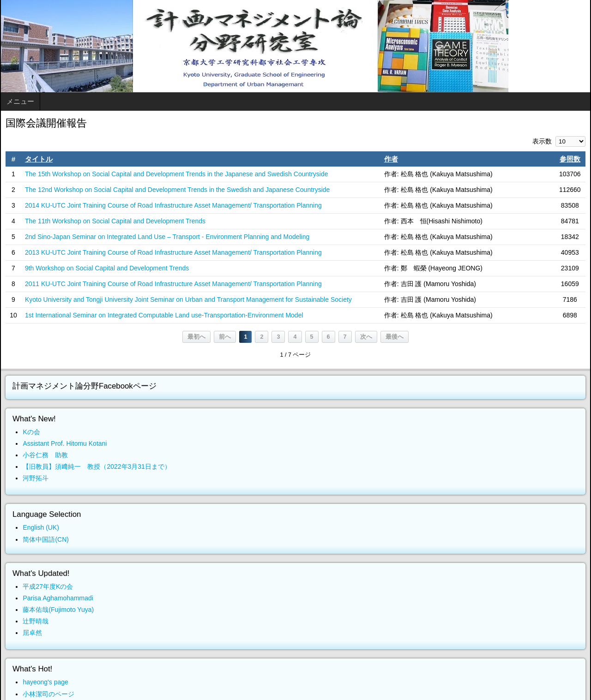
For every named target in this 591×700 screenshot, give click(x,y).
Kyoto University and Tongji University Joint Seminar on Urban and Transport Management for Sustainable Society (188, 299)
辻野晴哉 (36, 621)
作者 (391, 159)
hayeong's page (45, 682)
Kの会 (31, 432)
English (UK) (41, 527)
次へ (366, 337)
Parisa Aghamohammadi (58, 598)
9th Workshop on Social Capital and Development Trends (107, 268)
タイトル (39, 159)
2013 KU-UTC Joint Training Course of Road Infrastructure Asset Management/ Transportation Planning (173, 252)
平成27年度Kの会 (48, 586)
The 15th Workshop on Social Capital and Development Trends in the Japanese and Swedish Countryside (177, 174)
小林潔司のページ (48, 694)
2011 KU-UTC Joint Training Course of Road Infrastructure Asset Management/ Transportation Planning (173, 284)
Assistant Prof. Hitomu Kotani (65, 443)
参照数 (570, 159)
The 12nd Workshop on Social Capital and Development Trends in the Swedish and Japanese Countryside (177, 190)
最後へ (395, 337)
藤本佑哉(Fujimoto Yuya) (58, 610)
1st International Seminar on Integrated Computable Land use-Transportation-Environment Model (164, 315)
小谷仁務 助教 (45, 455)
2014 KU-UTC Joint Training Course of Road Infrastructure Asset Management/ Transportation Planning (173, 205)
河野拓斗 (36, 478)
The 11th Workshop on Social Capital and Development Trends (115, 221)
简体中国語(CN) (46, 539)
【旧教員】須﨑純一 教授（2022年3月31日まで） (97, 467)
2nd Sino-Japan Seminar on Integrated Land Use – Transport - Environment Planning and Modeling (167, 237)
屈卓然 (32, 633)
